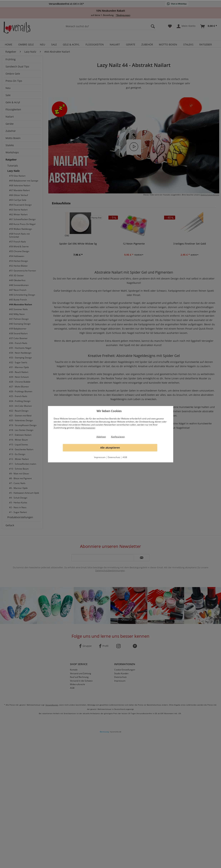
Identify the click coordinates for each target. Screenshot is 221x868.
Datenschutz (114, 457)
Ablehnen (101, 437)
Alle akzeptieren (110, 448)
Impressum (100, 457)
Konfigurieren (118, 437)
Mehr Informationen (85, 428)
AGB (125, 457)
